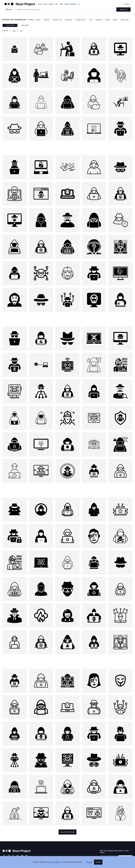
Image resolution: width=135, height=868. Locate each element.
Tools (61, 4)
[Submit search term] (123, 10)
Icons (45, 4)
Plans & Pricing (70, 4)
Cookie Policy (56, 864)
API (57, 4)
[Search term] (66, 10)
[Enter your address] (110, 856)
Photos (51, 4)
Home (40, 4)
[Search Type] (10, 10)
